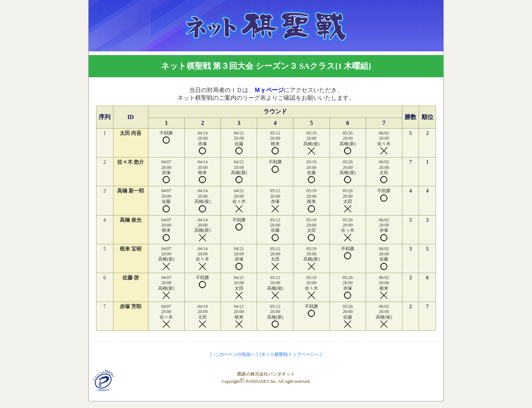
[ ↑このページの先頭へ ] (234, 354)
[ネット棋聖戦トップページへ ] (291, 354)
